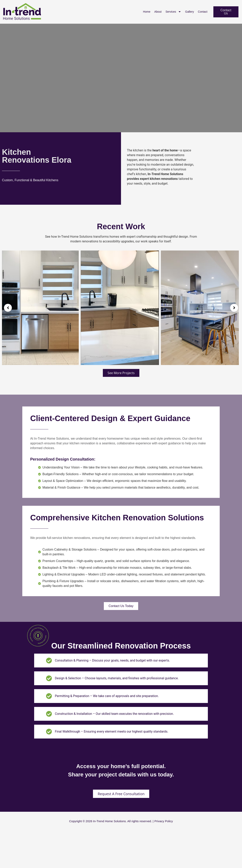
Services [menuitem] (173, 12)
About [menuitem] (158, 12)
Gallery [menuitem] (189, 12)
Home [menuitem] (147, 12)
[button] (8, 308)
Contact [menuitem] (203, 12)
